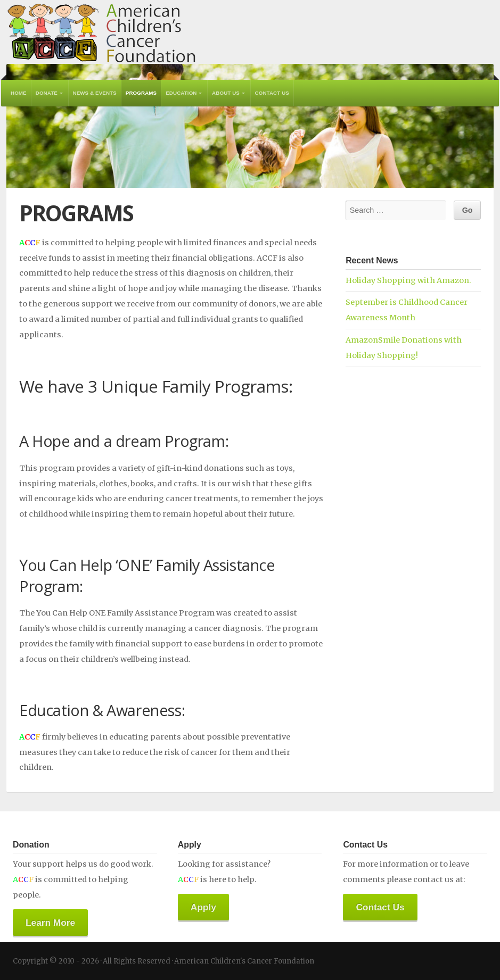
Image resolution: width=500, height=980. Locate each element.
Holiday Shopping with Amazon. (408, 280)
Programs (141, 93)
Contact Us (272, 93)
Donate (47, 93)
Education (181, 93)
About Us (226, 93)
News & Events (95, 93)
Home (19, 93)
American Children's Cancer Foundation (101, 32)
